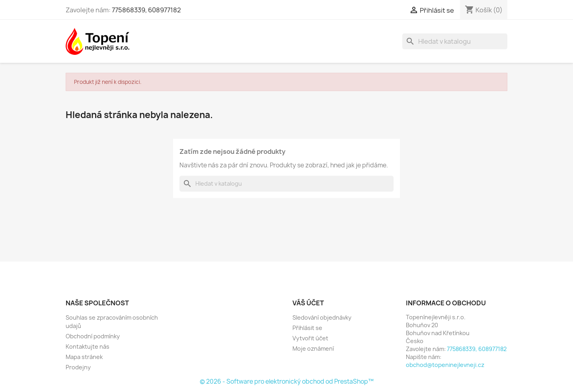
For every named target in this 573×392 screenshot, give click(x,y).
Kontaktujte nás (88, 346)
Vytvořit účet (310, 338)
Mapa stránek (84, 357)
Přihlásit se (307, 328)
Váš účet (308, 303)
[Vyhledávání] (455, 41)
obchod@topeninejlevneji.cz (445, 365)
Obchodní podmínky (93, 336)
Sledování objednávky (322, 317)
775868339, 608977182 (146, 10)
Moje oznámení (313, 348)
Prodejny (78, 367)
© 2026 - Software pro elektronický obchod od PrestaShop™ (287, 381)
